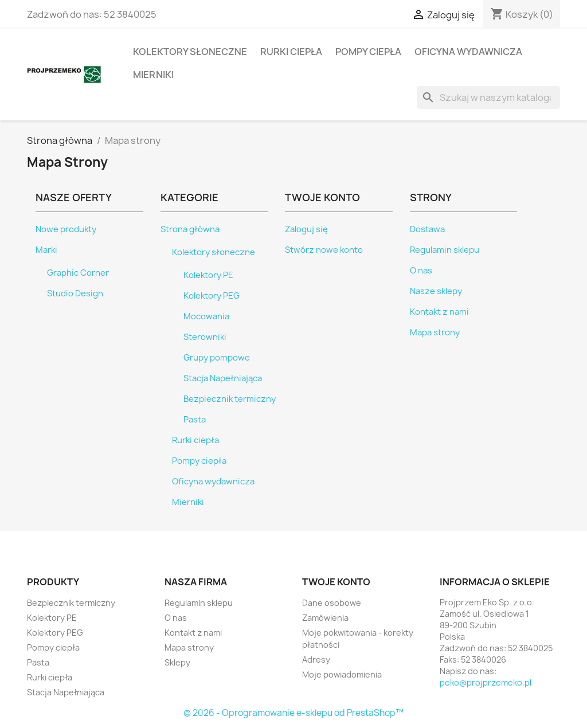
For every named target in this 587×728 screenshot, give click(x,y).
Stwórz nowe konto (324, 250)
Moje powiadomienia (342, 674)
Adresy (316, 659)
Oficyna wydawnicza (468, 52)
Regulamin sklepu (445, 250)
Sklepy (177, 662)
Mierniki (153, 75)
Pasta (195, 420)
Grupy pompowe (217, 358)
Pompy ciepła (368, 52)
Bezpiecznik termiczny (230, 399)
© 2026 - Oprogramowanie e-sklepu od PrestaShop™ (293, 713)
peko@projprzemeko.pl (486, 682)
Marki (46, 250)
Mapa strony (435, 332)
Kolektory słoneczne (190, 52)
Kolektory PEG (212, 296)
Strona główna (190, 229)
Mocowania (206, 316)
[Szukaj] (488, 97)
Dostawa (427, 229)
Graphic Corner (78, 273)
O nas (421, 271)
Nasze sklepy (436, 291)
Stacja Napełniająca (223, 378)
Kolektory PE (208, 275)
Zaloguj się (306, 229)
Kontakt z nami (439, 312)
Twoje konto (336, 582)
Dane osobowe (332, 603)
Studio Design (75, 293)
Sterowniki (205, 337)
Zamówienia (325, 618)
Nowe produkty (66, 229)
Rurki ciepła (291, 52)
